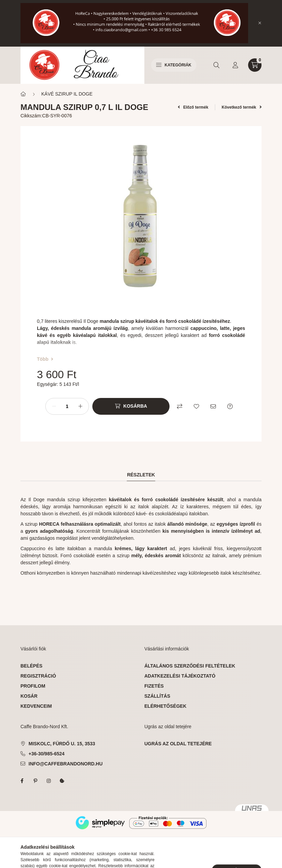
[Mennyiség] (67, 406)
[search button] (217, 65)
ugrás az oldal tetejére (178, 744)
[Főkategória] (23, 94)
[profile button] (235, 65)
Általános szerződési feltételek (190, 666)
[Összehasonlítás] (180, 406)
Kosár (29, 696)
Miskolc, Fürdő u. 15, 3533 (62, 744)
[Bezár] (260, 23)
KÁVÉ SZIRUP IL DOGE (67, 94)
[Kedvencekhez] (196, 406)
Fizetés (154, 686)
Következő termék (242, 107)
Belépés (31, 666)
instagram (49, 781)
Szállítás (157, 696)
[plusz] (80, 406)
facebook (22, 781)
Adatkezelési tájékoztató (180, 676)
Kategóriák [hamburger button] (174, 65)
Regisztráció (38, 676)
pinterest (35, 781)
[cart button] (255, 65)
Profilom (33, 686)
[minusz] (54, 406)
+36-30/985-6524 (46, 754)
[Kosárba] (131, 406)
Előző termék (193, 107)
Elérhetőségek (165, 706)
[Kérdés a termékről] (230, 406)
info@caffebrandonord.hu (66, 764)
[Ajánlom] (213, 406)
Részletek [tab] (141, 475)
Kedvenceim (36, 706)
